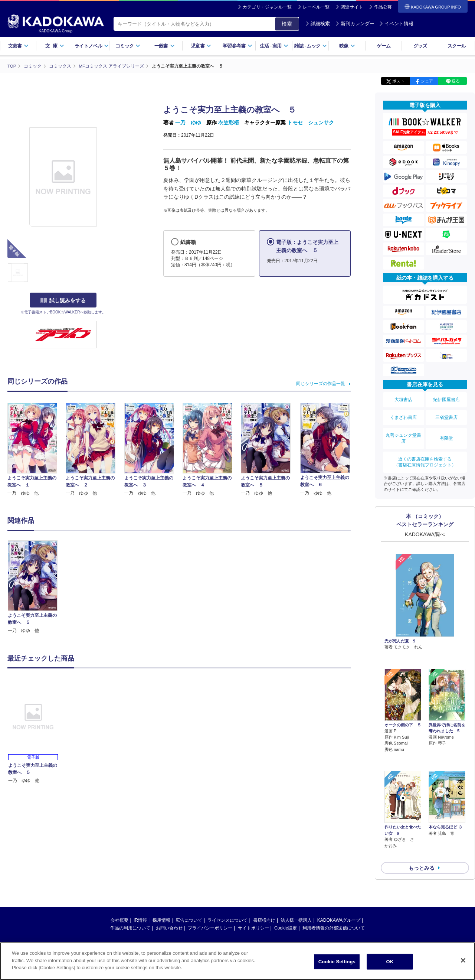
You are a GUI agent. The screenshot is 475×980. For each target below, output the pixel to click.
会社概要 (119, 870)
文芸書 (18, 46)
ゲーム (384, 46)
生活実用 (274, 46)
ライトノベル (92, 46)
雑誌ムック (310, 46)
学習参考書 (237, 46)
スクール (457, 46)
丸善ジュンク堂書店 (403, 432)
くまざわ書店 (403, 414)
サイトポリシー (253, 878)
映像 (347, 46)
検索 (287, 24)
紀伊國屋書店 (446, 398)
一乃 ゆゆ (188, 123)
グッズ (420, 46)
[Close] (463, 961)
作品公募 (383, 7)
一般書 (165, 46)
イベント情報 (396, 24)
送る (456, 81)
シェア (427, 81)
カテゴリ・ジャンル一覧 (267, 7)
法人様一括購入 (296, 870)
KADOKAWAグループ (339, 870)
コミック (128, 46)
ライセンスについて (227, 870)
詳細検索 (318, 24)
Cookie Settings (337, 963)
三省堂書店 (446, 414)
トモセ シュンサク (311, 123)
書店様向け (264, 870)
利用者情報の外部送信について (334, 878)
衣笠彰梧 (229, 123)
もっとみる (422, 818)
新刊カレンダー (355, 24)
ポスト (398, 81)
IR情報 (140, 870)
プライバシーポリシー (210, 878)
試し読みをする (63, 300)
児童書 (201, 46)
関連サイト (352, 7)
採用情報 (161, 870)
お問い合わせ (169, 878)
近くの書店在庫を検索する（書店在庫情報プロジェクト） (425, 453)
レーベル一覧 (316, 7)
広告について (189, 870)
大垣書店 (403, 398)
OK (390, 963)
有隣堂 (446, 432)
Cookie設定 (286, 878)
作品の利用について (130, 878)
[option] (37, 587)
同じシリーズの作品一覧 (321, 383)
